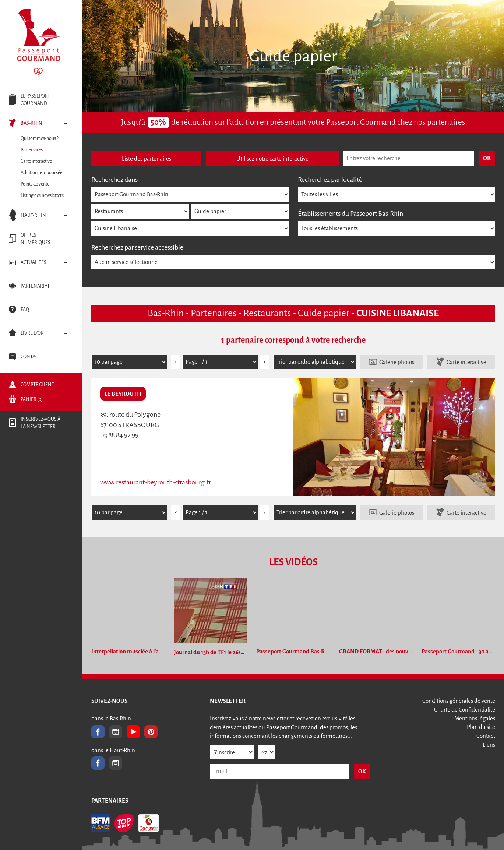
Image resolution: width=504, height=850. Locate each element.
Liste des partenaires (147, 158)
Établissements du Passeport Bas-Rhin (350, 214)
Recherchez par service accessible (137, 247)
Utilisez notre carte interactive (272, 158)
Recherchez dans (114, 180)
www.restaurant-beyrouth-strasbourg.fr (156, 482)
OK (362, 771)
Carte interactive (466, 362)
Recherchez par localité (330, 180)
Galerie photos (397, 362)
